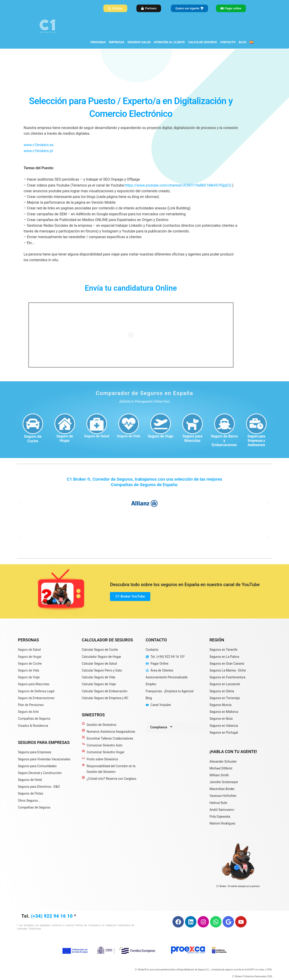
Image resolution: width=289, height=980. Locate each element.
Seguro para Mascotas (192, 438)
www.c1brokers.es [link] (39, 145)
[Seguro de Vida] (129, 424)
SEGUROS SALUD (139, 42)
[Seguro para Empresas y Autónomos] (256, 424)
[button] (21, 503)
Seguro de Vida (129, 436)
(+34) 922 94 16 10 (52, 916)
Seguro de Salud (97, 436)
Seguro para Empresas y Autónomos (256, 441)
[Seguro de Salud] (97, 424)
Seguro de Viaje (160, 436)
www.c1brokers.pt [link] (38, 151)
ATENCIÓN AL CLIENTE (169, 42)
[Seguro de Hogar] (65, 424)
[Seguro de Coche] (33, 424)
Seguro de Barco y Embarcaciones (224, 441)
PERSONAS (98, 42)
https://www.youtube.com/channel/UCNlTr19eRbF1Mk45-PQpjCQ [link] (178, 185)
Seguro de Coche (33, 439)
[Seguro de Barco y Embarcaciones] (224, 424)
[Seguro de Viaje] (161, 424)
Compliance (162, 727)
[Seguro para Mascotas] (193, 424)
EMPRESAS (116, 42)
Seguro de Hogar (65, 438)
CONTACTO (228, 42)
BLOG (243, 42)
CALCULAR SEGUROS (203, 42)
